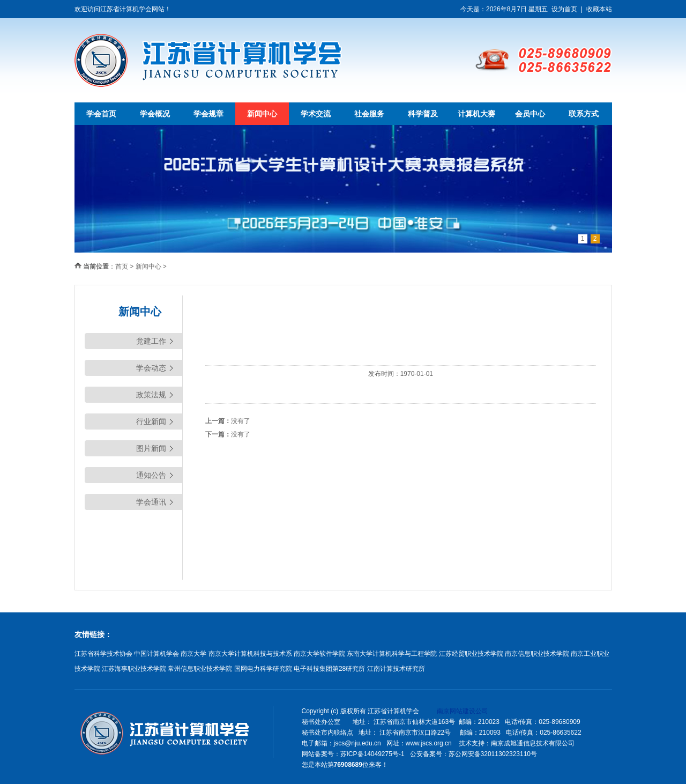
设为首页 (564, 9)
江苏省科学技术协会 (103, 654)
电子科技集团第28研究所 (329, 669)
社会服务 (369, 114)
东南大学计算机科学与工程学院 (392, 654)
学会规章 (208, 114)
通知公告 (151, 475)
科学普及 (423, 114)
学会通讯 (151, 502)
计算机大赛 (476, 114)
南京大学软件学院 (319, 654)
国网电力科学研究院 (263, 669)
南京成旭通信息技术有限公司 (533, 743)
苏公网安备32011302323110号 (493, 754)
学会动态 (151, 368)
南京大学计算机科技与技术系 (250, 654)
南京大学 (193, 654)
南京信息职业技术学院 (537, 654)
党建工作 (151, 341)
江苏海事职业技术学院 (134, 669)
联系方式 (584, 114)
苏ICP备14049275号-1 (372, 754)
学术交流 (316, 114)
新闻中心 (262, 114)
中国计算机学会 (156, 654)
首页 (122, 267)
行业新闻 (151, 421)
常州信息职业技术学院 (200, 669)
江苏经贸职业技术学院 (471, 654)
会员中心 (530, 114)
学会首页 (101, 114)
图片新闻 (151, 448)
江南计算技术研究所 (396, 669)
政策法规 (151, 395)
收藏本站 (599, 9)
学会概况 (155, 114)
